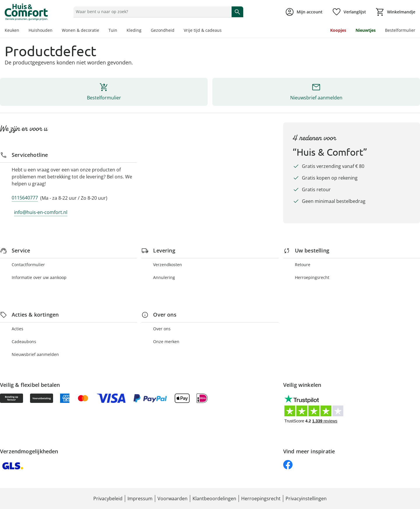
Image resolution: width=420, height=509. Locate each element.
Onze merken (166, 342)
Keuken (12, 30)
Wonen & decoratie (80, 30)
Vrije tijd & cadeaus (203, 30)
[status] (151, 12)
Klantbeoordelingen (214, 499)
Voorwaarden (173, 499)
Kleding (134, 30)
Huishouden (41, 30)
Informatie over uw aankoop (39, 277)
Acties (17, 329)
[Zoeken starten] (237, 12)
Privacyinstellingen (306, 499)
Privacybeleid (108, 499)
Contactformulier (28, 265)
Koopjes (338, 30)
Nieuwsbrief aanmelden (35, 354)
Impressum (140, 499)
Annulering (164, 277)
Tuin (113, 30)
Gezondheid (163, 30)
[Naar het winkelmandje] (395, 12)
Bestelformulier (400, 30)
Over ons (162, 329)
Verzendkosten (168, 265)
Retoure (303, 265)
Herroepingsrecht (312, 277)
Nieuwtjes (366, 30)
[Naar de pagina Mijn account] (304, 12)
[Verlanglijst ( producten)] (349, 12)
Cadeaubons (24, 342)
